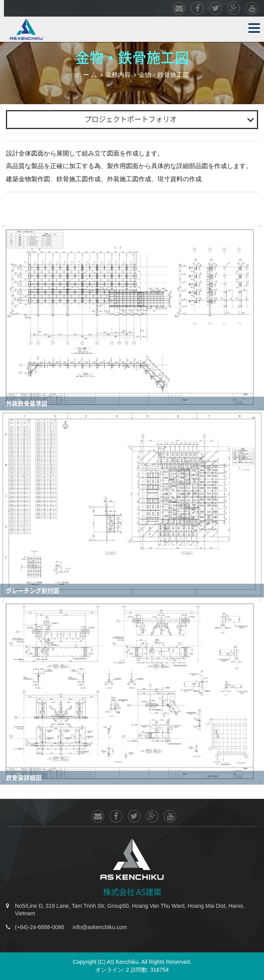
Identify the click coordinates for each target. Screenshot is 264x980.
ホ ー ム (86, 74)
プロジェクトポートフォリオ (131, 119)
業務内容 (118, 74)
